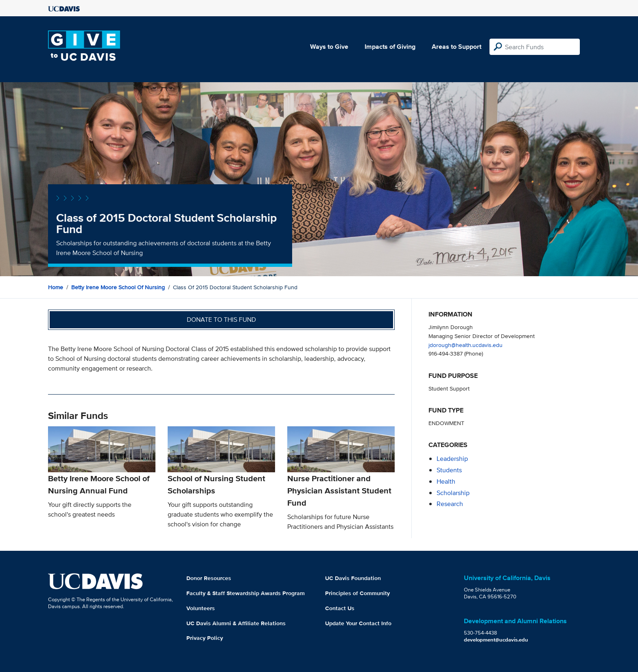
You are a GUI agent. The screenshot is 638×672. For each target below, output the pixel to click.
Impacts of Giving (390, 47)
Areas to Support (457, 47)
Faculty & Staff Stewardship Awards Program (246, 593)
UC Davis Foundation (353, 578)
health (446, 481)
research (450, 504)
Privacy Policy (205, 638)
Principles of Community (357, 593)
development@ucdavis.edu (496, 640)
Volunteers (201, 608)
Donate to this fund (221, 320)
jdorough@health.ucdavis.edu (465, 345)
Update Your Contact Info (358, 623)
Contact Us (340, 608)
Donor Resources (209, 578)
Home (56, 287)
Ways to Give (329, 47)
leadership (452, 459)
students (449, 470)
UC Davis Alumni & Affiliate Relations (236, 623)
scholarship (453, 493)
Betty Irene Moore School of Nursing (118, 287)
